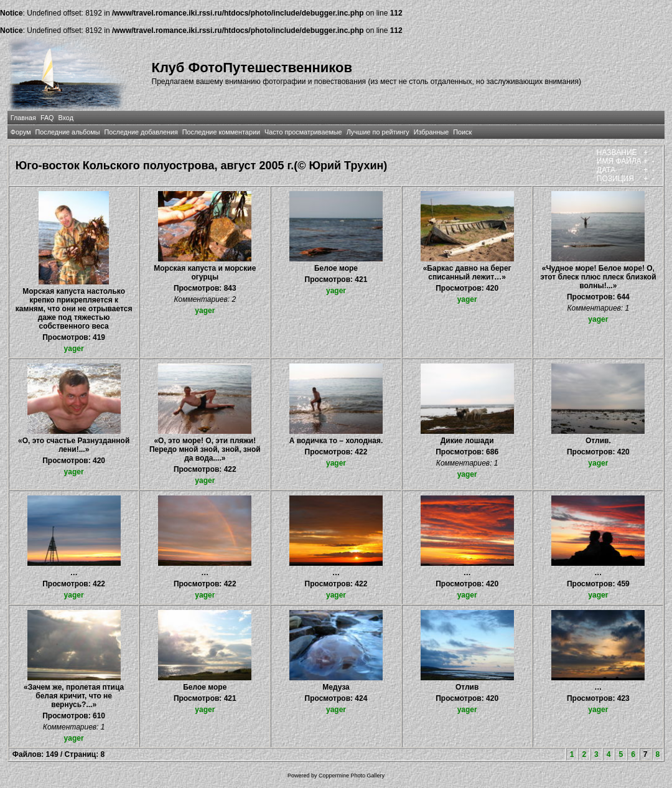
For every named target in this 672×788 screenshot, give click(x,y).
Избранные (431, 132)
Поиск (462, 132)
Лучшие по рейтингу (378, 132)
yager (74, 349)
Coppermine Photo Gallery (352, 776)
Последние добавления (141, 132)
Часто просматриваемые (303, 132)
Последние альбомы (68, 132)
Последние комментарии (221, 132)
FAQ (47, 118)
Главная (23, 118)
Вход (66, 118)
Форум (21, 132)
